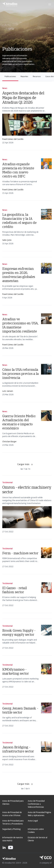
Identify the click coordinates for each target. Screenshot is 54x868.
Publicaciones (10, 77)
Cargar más (25, 465)
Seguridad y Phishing (11, 829)
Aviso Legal (33, 821)
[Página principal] (10, 4)
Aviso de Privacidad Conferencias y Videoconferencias (36, 804)
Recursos (37, 77)
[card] (27, 116)
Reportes (24, 77)
